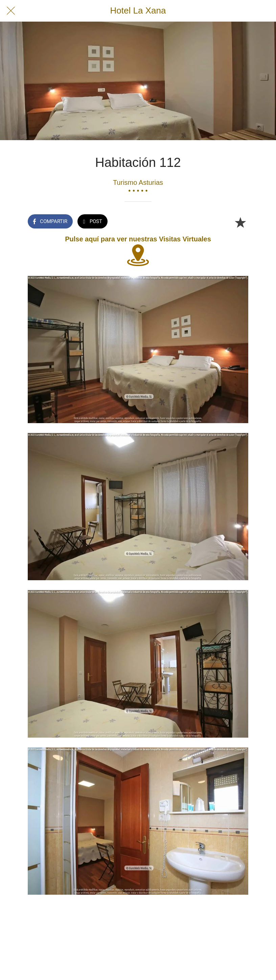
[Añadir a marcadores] (240, 222)
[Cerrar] (11, 11)
